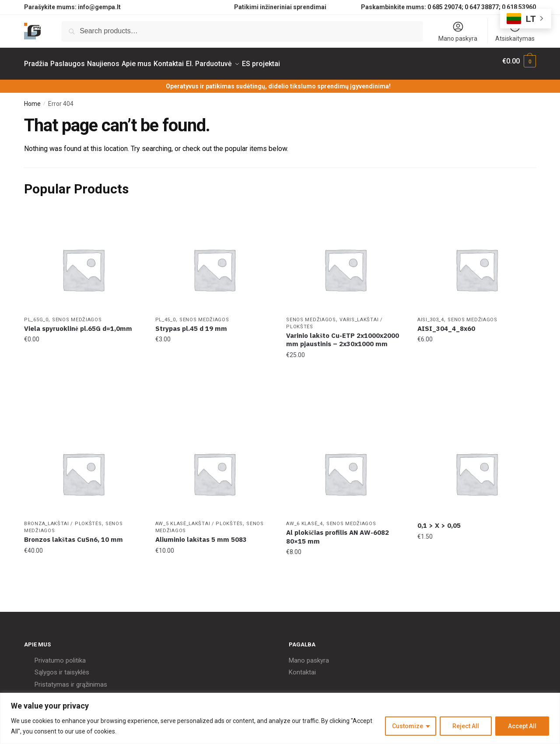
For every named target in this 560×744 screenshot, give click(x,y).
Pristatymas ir (54, 679)
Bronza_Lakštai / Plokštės (63, 518)
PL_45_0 (166, 314)
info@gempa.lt (99, 7)
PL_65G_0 (36, 314)
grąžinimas (92, 679)
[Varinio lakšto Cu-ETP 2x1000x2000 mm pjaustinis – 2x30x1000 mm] (345, 264)
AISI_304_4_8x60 (446, 323)
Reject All (466, 726)
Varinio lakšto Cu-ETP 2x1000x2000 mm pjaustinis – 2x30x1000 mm (343, 335)
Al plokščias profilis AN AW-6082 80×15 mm (338, 532)
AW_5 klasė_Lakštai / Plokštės (199, 518)
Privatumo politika (60, 655)
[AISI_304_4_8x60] (476, 264)
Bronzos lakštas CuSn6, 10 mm (73, 534)
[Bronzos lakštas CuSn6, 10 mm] (83, 468)
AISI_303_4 (431, 314)
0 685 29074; (445, 7)
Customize (408, 726)
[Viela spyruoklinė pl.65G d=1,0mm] (83, 264)
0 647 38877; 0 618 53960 (500, 7)
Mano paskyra (458, 31)
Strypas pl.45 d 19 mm (191, 323)
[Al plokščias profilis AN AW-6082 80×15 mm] (345, 468)
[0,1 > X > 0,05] (476, 468)
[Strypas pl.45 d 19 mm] (214, 264)
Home (32, 98)
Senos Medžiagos (77, 314)
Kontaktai (302, 667)
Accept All (522, 726)
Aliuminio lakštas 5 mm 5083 (201, 534)
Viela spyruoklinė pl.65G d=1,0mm (78, 323)
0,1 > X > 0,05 (439, 520)
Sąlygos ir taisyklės (62, 667)
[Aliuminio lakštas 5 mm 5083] (214, 468)
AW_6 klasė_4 (304, 518)
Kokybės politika (58, 691)
